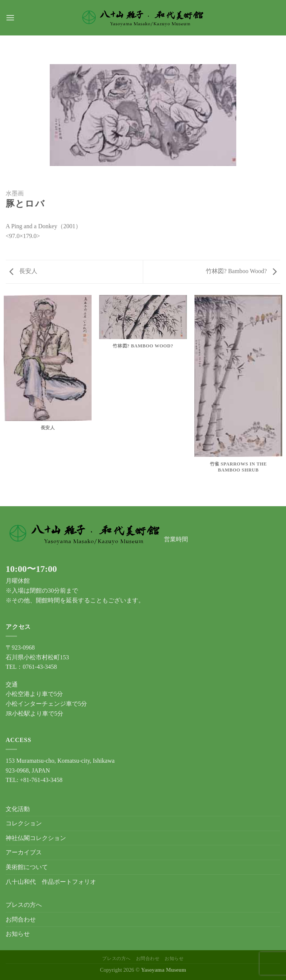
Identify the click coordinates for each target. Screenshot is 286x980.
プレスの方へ (24, 905)
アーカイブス (24, 852)
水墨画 (15, 193)
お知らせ (18, 934)
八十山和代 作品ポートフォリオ (51, 882)
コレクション (24, 823)
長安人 (23, 271)
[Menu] (10, 18)
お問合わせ (21, 919)
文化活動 (18, 809)
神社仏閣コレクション (36, 838)
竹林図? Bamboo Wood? (241, 271)
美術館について (27, 867)
